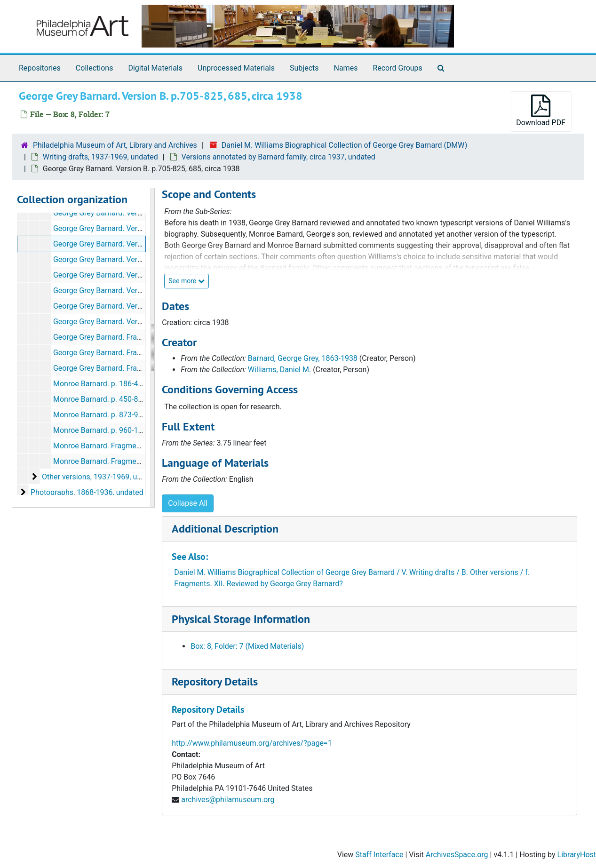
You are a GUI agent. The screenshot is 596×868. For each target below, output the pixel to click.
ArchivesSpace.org (457, 855)
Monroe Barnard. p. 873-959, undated (115, 415)
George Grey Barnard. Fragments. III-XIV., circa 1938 (139, 353)
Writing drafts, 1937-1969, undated (100, 157)
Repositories (40, 68)
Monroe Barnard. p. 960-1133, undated (117, 430)
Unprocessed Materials (236, 68)
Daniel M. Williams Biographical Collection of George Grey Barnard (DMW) (344, 145)
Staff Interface (379, 855)
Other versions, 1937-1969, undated (101, 477)
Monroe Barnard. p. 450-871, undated (115, 399)
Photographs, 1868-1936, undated (87, 492)
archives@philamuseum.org (228, 800)
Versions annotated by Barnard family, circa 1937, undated (278, 157)
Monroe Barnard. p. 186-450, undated (115, 384)
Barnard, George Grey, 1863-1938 (303, 358)
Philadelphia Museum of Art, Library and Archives (115, 145)
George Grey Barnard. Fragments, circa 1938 (127, 368)
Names (346, 68)
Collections (95, 68)
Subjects (304, 68)
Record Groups (397, 68)
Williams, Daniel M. (279, 370)
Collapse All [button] (188, 503)
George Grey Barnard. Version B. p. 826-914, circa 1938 (145, 259)
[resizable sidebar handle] (152, 348)
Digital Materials (155, 68)
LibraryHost (577, 855)
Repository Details (215, 681)
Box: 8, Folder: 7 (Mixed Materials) (247, 646)
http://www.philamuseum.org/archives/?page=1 (252, 743)
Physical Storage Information (241, 619)
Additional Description (225, 529)
